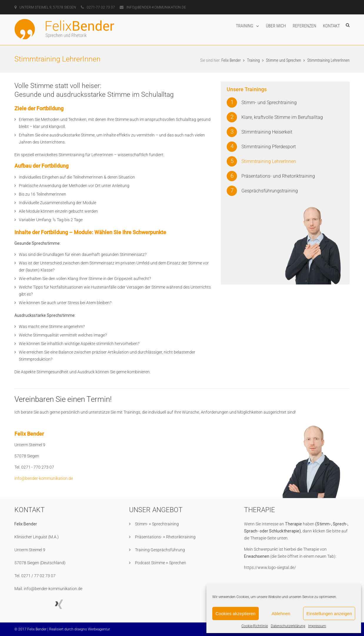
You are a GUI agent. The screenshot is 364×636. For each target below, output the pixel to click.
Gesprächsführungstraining (270, 190)
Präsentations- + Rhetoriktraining (165, 537)
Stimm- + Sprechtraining (157, 524)
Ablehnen (281, 613)
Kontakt (332, 26)
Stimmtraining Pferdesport (269, 146)
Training (244, 26)
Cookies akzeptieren (236, 613)
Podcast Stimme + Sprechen (161, 562)
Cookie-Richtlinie (255, 626)
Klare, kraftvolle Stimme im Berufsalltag (282, 117)
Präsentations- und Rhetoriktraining (278, 176)
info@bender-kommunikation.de (44, 478)
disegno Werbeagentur (92, 629)
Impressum (317, 626)
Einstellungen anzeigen (329, 613)
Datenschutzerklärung (288, 626)
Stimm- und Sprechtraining (269, 102)
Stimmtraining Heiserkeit (267, 132)
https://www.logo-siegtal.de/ (270, 567)
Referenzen (305, 26)
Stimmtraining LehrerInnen (269, 161)
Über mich (276, 26)
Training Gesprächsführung (160, 550)
